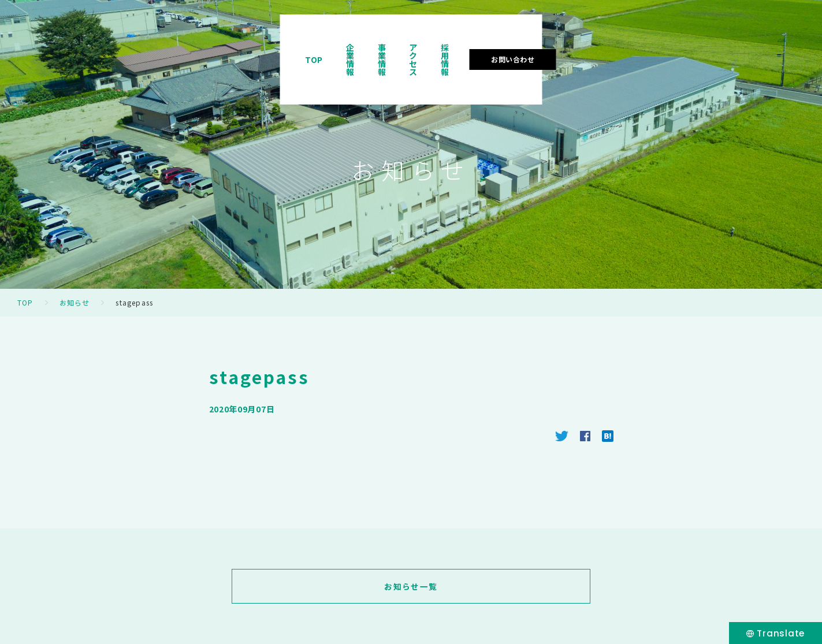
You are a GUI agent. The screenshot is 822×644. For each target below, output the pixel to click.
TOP (440, 43)
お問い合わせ (741, 42)
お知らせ (75, 302)
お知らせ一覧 (411, 586)
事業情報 (547, 43)
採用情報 (661, 43)
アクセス (604, 43)
